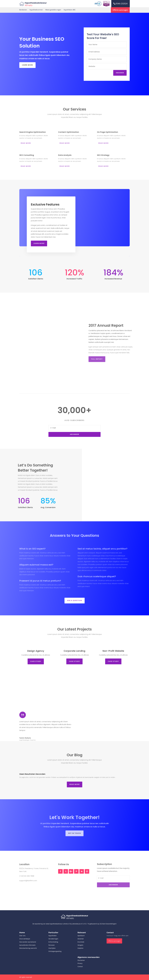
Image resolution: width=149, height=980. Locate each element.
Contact (80, 966)
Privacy (80, 963)
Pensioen (52, 945)
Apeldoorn (81, 936)
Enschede (81, 942)
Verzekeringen (53, 939)
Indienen (120, 73)
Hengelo (80, 945)
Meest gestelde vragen (53, 10)
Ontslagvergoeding (55, 951)
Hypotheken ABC (70, 10)
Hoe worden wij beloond (28, 942)
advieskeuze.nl (77, 924)
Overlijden (52, 948)
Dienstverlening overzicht (28, 948)
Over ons (22, 936)
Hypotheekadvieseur (36, 3)
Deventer (81, 939)
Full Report (104, 359)
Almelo (29, 5)
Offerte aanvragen (120, 10)
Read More (75, 784)
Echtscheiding (53, 942)
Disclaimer (81, 960)
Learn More (27, 65)
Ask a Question (75, 600)
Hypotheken (53, 936)
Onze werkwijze (25, 939)
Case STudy (36, 661)
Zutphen (80, 948)
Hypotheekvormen (36, 10)
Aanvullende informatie (27, 945)
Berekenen (23, 10)
